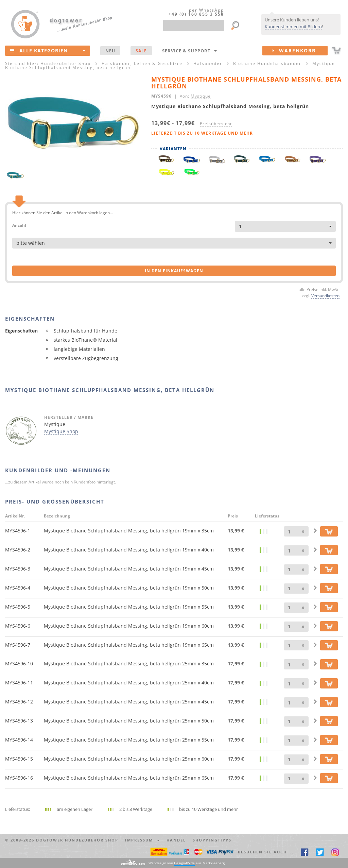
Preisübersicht (216, 123)
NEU (110, 51)
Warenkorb (300, 51)
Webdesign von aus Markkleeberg (187, 863)
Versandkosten (325, 295)
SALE (141, 51)
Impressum (142, 840)
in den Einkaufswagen (174, 271)
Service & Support (189, 51)
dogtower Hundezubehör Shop (77, 840)
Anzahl (19, 225)
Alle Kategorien (48, 50)
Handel (176, 840)
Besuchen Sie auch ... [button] (266, 852)
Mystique (201, 96)
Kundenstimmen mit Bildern (293, 27)
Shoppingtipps (212, 840)
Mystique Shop (61, 431)
